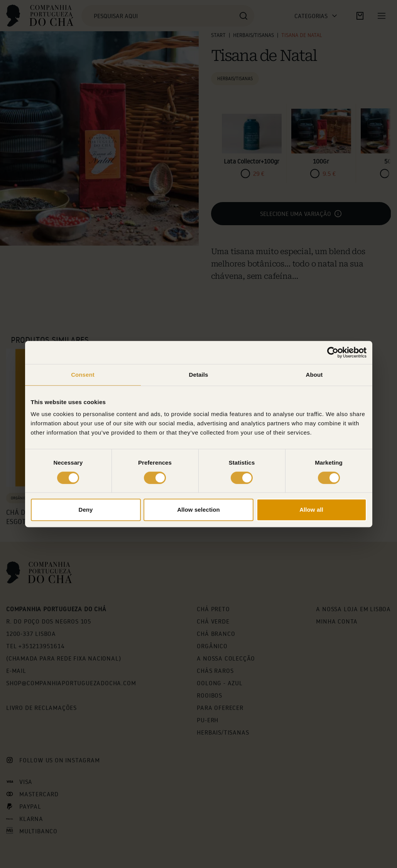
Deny (85, 510)
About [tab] (314, 375)
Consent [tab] (83, 375)
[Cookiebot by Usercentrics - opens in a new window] (333, 352)
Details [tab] (199, 375)
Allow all (311, 510)
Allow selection (198, 510)
